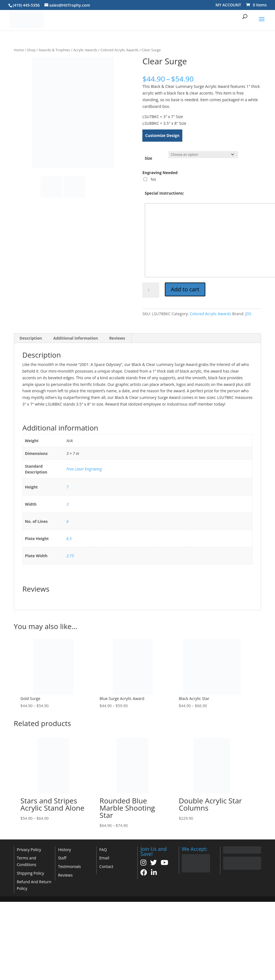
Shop (31, 50)
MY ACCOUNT (228, 5)
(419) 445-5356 (26, 5)
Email (104, 858)
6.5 (69, 539)
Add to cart (185, 289)
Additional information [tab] (76, 338)
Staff (62, 858)
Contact (106, 866)
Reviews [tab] (117, 338)
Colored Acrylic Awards (119, 50)
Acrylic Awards (85, 50)
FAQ (103, 850)
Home (19, 50)
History (65, 850)
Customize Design (162, 135)
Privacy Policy (29, 850)
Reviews (65, 875)
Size (149, 158)
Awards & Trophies (54, 50)
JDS (248, 314)
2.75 (70, 556)
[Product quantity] (151, 290)
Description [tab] (31, 338)
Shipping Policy (31, 873)
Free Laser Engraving (84, 469)
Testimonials (69, 866)
